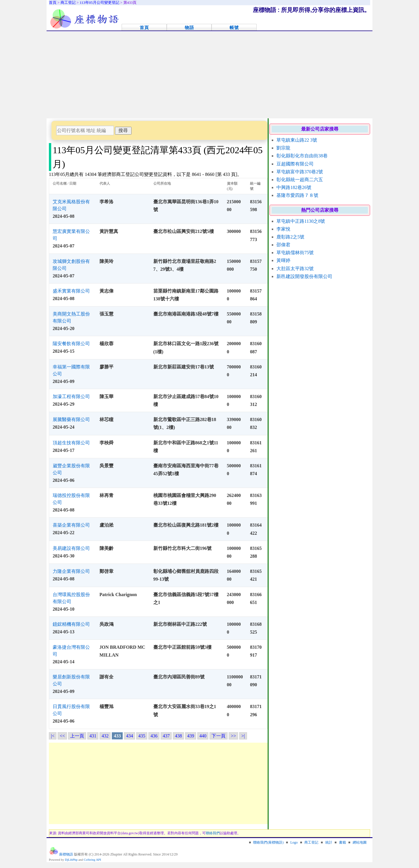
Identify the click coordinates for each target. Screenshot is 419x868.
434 (129, 736)
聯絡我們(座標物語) (268, 842)
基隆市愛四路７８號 (297, 195)
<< (62, 736)
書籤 (342, 842)
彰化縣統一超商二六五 (300, 180)
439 (191, 736)
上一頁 (77, 736)
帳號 (234, 27)
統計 (329, 842)
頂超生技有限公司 (71, 443)
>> (233, 736)
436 (154, 736)
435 (142, 736)
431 (93, 736)
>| (243, 736)
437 (166, 736)
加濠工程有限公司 (71, 396)
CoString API (93, 860)
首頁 (144, 27)
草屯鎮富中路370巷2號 (300, 172)
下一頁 (219, 736)
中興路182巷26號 (294, 187)
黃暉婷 (283, 260)
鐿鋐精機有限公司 (71, 624)
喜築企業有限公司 (71, 525)
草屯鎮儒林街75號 (295, 253)
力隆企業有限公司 (71, 571)
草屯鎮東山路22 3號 (297, 140)
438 (178, 736)
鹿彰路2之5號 (290, 237)
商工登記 (311, 842)
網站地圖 (360, 842)
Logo (294, 842)
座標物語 (66, 854)
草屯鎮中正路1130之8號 (301, 221)
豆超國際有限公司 (295, 164)
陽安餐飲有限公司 (71, 344)
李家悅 (283, 229)
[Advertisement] (210, 75)
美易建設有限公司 (71, 548)
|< (53, 736)
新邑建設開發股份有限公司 (304, 276)
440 (203, 736)
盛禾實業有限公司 (71, 291)
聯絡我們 (213, 833)
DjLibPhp (71, 860)
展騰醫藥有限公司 (71, 419)
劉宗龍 (283, 148)
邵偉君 (283, 245)
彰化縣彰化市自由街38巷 (302, 156)
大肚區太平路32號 (295, 269)
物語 (189, 27)
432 (105, 736)
